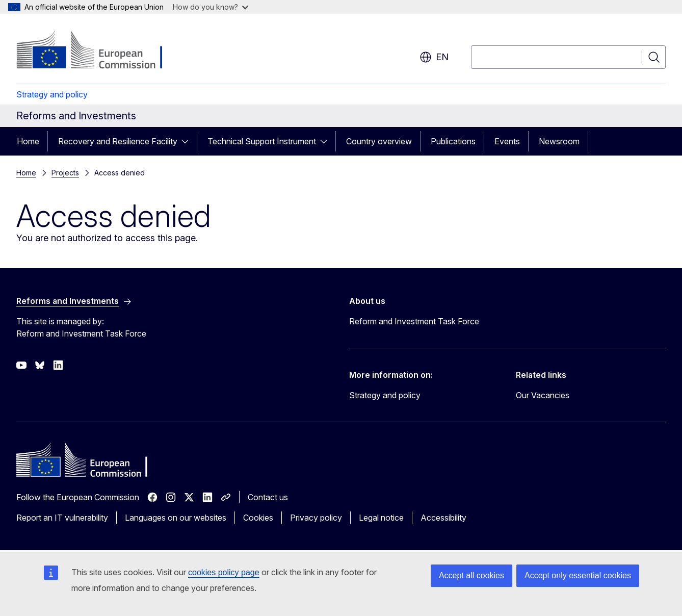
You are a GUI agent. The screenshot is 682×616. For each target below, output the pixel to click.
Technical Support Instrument (262, 141)
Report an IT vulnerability (62, 518)
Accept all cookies (471, 575)
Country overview (379, 141)
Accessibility (443, 518)
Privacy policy (316, 518)
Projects (65, 173)
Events (507, 141)
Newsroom (559, 141)
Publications (453, 141)
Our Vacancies (543, 395)
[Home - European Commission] (99, 51)
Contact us (268, 497)
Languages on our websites (176, 518)
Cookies (258, 518)
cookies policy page (224, 572)
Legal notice (381, 518)
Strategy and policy (52, 94)
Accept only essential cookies (578, 575)
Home (28, 141)
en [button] (434, 57)
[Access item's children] (188, 141)
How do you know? (211, 7)
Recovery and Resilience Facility (118, 141)
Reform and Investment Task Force (414, 321)
